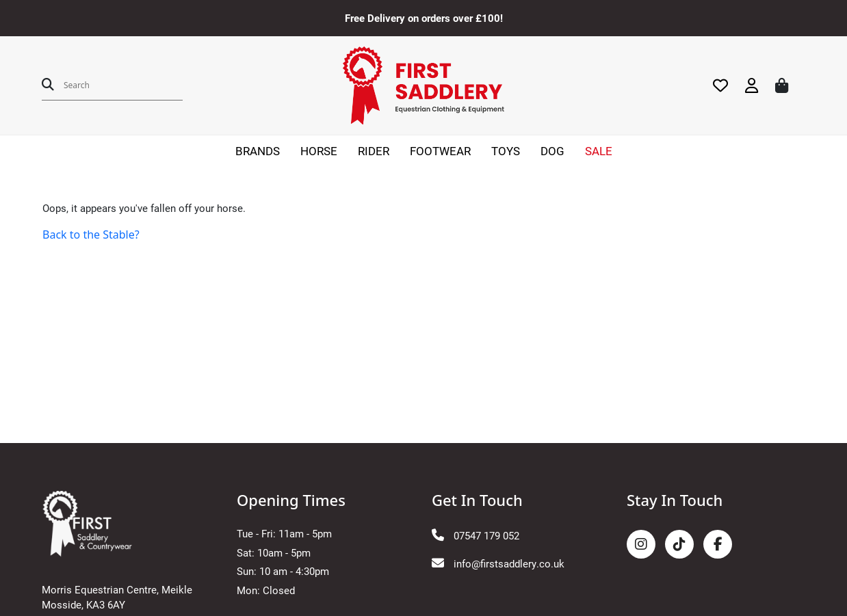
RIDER (374, 151)
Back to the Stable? (91, 235)
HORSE (319, 151)
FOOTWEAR (440, 151)
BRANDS (258, 151)
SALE (599, 151)
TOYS (506, 151)
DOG (552, 151)
